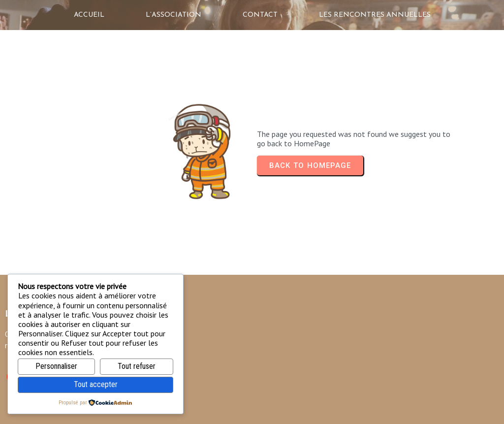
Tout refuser (137, 366)
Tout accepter (96, 384)
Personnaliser (56, 366)
